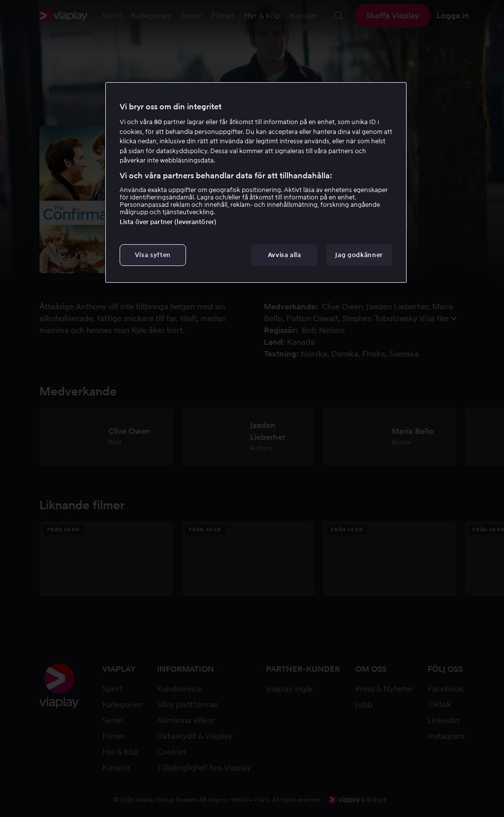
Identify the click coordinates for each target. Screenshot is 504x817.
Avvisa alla (284, 255)
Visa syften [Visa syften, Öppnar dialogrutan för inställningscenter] (153, 255)
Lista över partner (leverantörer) (168, 222)
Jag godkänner (359, 255)
